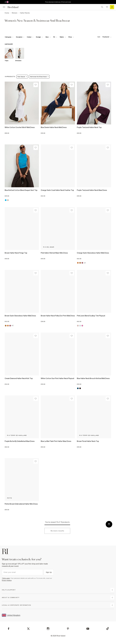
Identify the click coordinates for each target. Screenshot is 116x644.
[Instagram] (48, 629)
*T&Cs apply (6, 578)
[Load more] (57, 531)
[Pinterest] (68, 629)
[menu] (4, 7)
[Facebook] (9, 629)
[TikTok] (108, 629)
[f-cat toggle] (9, 37)
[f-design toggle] (39, 37)
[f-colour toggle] (30, 37)
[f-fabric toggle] (63, 37)
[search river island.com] (102, 7)
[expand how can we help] (112, 590)
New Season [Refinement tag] (22, 77)
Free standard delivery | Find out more (58, 2)
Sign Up (49, 572)
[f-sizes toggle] (48, 37)
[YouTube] (88, 629)
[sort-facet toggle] (104, 37)
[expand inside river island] (112, 605)
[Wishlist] (36, 85)
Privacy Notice (7, 580)
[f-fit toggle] (55, 37)
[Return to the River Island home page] (15, 7)
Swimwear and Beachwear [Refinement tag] (39, 77)
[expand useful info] (112, 598)
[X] (28, 629)
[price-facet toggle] (71, 37)
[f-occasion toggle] (20, 37)
